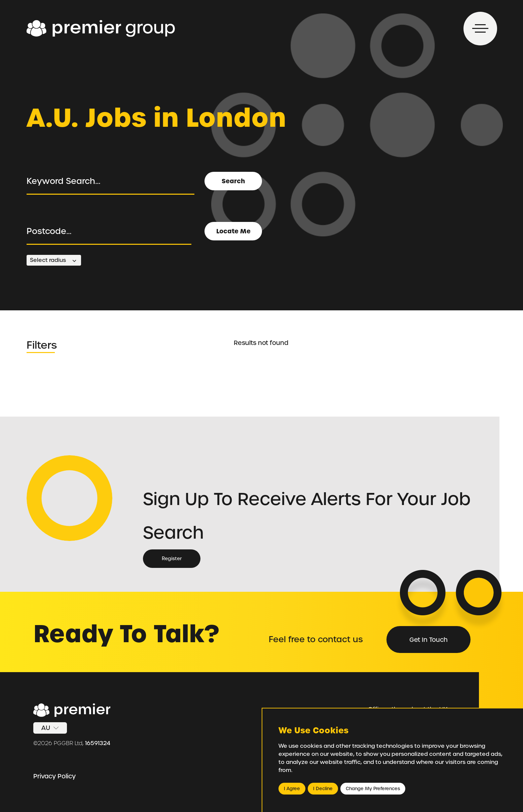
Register (172, 558)
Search (233, 181)
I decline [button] (323, 789)
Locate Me (233, 231)
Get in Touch (428, 640)
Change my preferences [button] (373, 789)
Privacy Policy (54, 776)
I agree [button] (292, 789)
